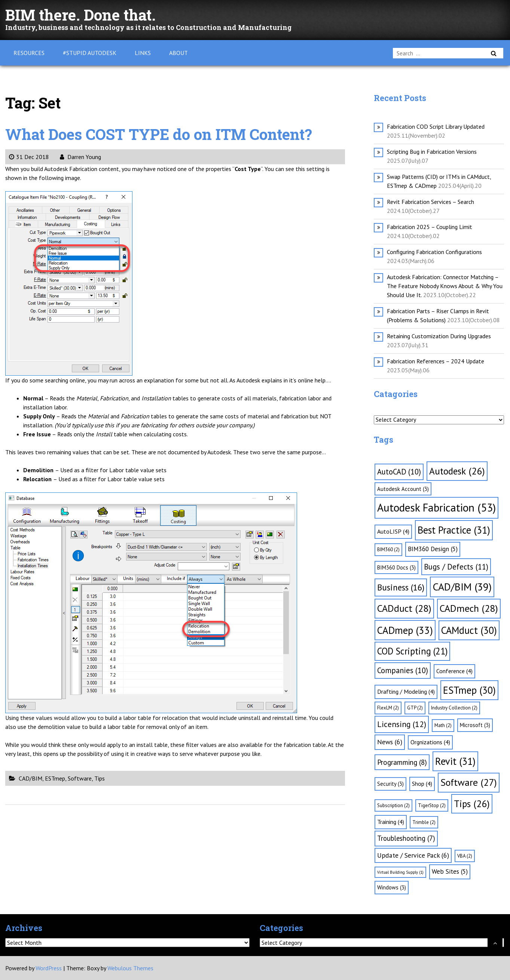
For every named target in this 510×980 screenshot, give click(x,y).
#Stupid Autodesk (90, 53)
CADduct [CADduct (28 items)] (404, 608)
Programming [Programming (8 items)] (402, 762)
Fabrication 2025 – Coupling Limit (430, 227)
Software (80, 778)
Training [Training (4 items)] (391, 822)
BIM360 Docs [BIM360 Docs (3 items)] (396, 567)
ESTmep (55, 778)
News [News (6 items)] (390, 742)
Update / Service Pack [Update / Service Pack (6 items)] (413, 855)
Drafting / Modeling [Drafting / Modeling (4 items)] (406, 692)
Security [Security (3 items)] (390, 784)
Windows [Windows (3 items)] (392, 887)
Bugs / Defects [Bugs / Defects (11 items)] (456, 567)
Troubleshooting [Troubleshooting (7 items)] (406, 838)
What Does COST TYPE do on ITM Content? (159, 134)
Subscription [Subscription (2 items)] (393, 805)
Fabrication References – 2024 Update (436, 361)
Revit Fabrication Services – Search (430, 202)
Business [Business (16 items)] (401, 587)
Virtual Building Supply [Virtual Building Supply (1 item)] (400, 872)
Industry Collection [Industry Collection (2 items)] (454, 708)
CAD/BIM (30, 778)
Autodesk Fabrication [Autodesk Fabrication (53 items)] (436, 507)
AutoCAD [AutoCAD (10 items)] (399, 472)
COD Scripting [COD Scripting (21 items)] (412, 651)
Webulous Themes (130, 968)
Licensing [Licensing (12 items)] (402, 724)
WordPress (49, 968)
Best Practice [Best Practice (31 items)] (454, 530)
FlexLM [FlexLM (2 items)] (388, 708)
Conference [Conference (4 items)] (454, 671)
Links (143, 53)
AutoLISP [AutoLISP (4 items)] (393, 531)
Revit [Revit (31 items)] (455, 761)
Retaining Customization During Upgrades (439, 336)
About (178, 53)
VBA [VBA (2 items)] (465, 856)
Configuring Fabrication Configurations (434, 252)
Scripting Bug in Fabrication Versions (432, 152)
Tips (100, 778)
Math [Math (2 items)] (443, 725)
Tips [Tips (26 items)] (472, 804)
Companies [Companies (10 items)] (403, 670)
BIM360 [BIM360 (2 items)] (388, 549)
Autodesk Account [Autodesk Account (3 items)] (403, 489)
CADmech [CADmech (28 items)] (469, 608)
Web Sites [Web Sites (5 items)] (450, 871)
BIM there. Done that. (80, 15)
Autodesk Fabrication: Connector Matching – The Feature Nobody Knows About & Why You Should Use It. (445, 286)
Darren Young (80, 157)
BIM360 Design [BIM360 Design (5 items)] (433, 549)
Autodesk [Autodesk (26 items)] (457, 471)
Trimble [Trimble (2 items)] (424, 822)
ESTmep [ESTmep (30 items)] (469, 690)
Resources (29, 53)
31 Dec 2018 (29, 157)
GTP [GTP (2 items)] (415, 708)
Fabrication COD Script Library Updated (436, 126)
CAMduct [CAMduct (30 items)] (469, 630)
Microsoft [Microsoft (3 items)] (475, 725)
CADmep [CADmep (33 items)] (405, 630)
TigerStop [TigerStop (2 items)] (432, 805)
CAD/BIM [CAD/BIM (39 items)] (462, 587)
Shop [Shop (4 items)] (422, 784)
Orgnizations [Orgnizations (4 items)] (430, 742)
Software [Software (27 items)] (469, 782)
